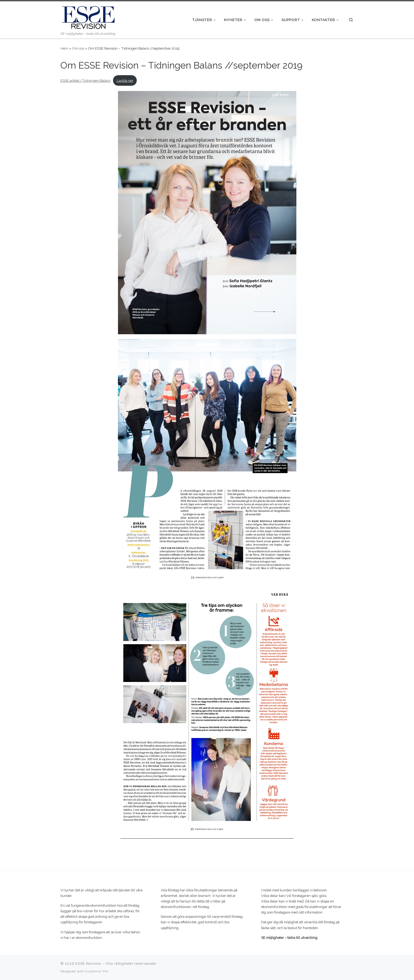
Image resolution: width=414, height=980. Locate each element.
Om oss (78, 48)
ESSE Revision (88, 964)
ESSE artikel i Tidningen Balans (85, 80)
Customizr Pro (97, 971)
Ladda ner (125, 80)
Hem (64, 48)
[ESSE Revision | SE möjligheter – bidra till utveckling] (88, 16)
